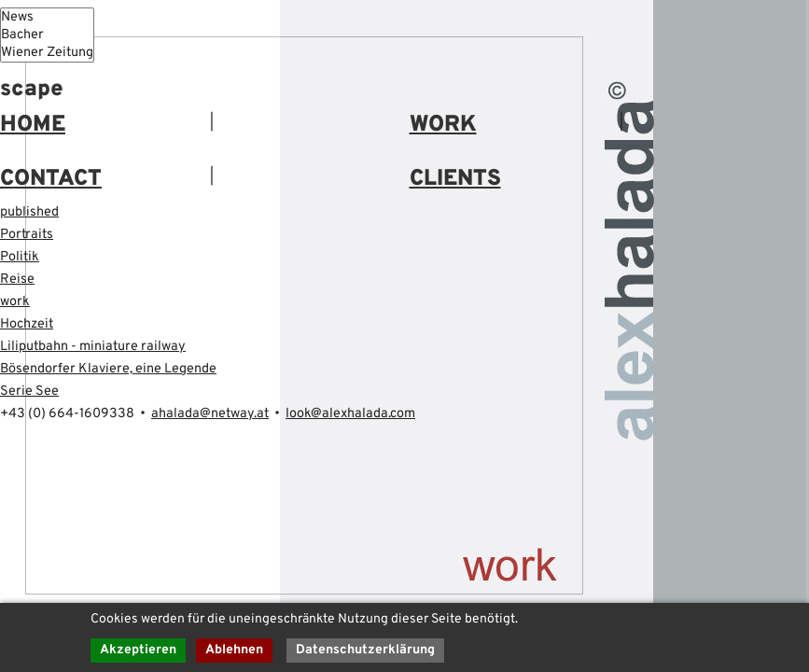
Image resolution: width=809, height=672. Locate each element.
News (47, 17)
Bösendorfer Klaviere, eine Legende (108, 369)
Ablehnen (234, 650)
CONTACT (51, 179)
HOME (33, 125)
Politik (20, 257)
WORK (443, 125)
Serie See (29, 392)
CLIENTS (455, 179)
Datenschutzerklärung (365, 650)
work (15, 302)
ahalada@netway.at (210, 414)
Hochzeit (27, 324)
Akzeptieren (138, 650)
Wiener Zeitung (47, 53)
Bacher (47, 35)
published (29, 212)
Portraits (27, 235)
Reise (17, 280)
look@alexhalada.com (350, 414)
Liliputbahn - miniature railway (93, 347)
